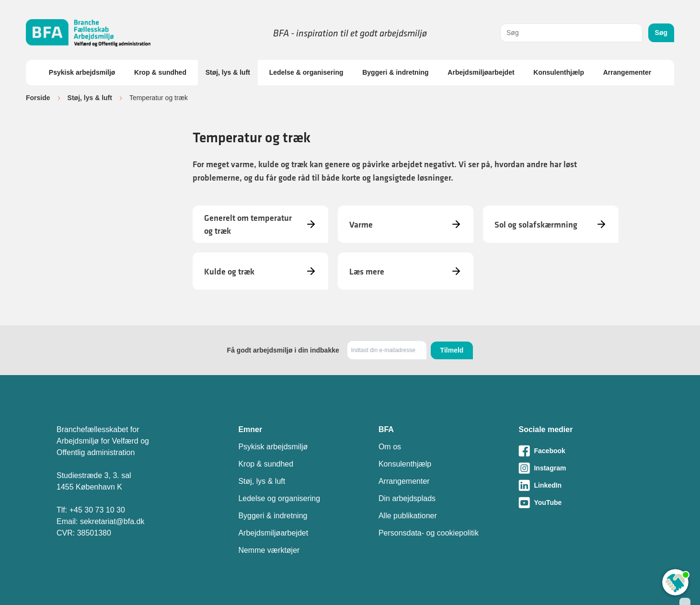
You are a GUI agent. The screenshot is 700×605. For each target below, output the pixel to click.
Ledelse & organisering (306, 72)
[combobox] (571, 33)
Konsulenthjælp (559, 72)
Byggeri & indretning (395, 72)
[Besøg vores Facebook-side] (581, 451)
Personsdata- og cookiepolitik (429, 533)
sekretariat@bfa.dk (112, 521)
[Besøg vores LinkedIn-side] (581, 485)
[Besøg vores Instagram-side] (581, 468)
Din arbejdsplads (407, 498)
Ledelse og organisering (279, 498)
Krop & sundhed (160, 72)
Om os (390, 447)
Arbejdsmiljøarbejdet (481, 72)
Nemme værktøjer (269, 550)
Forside (38, 98)
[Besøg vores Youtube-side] (581, 502)
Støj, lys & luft (228, 72)
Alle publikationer (408, 516)
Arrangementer (627, 72)
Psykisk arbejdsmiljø (82, 72)
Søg (661, 33)
